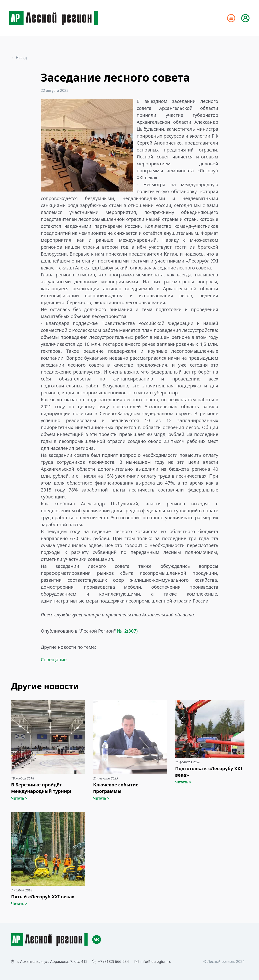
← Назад (19, 58)
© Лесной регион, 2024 (224, 961)
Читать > (19, 798)
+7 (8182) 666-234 (114, 961)
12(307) (130, 631)
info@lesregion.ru (156, 961)
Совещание (54, 660)
